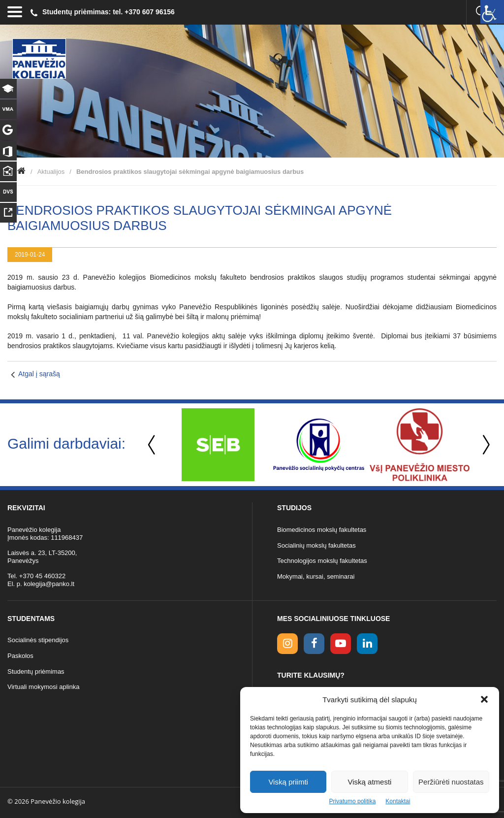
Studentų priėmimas (36, 671)
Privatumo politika (353, 801)
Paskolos (20, 656)
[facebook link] (314, 644)
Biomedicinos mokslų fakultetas (322, 530)
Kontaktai (398, 801)
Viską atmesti (370, 782)
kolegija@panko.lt (49, 584)
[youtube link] (341, 644)
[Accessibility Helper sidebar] (492, 12)
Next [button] (484, 445)
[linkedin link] (367, 644)
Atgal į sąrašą (39, 374)
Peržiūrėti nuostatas (451, 782)
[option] (218, 445)
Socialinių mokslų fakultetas (316, 545)
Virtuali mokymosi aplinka (43, 687)
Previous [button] (153, 445)
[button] (484, 699)
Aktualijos (51, 172)
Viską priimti (288, 782)
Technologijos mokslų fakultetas (322, 561)
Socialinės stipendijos (38, 640)
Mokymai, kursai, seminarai (316, 576)
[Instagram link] (287, 644)
